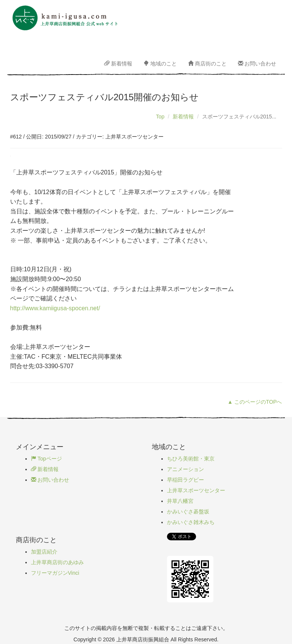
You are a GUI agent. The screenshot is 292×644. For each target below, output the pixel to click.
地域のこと (160, 64)
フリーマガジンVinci (55, 573)
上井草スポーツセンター (196, 490)
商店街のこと (207, 64)
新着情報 (118, 64)
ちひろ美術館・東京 (191, 459)
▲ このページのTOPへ (255, 402)
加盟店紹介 (44, 552)
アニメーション (185, 469)
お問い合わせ (257, 64)
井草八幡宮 (180, 501)
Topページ (46, 459)
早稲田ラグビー (185, 480)
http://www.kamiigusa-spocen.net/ (55, 308)
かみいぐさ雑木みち (191, 522)
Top (160, 117)
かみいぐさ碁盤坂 (188, 512)
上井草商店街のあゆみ (57, 562)
